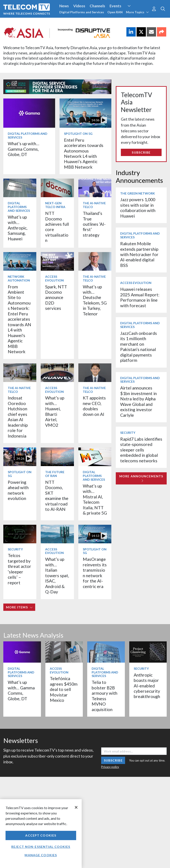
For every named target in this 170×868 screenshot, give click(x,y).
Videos (79, 6)
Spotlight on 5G (78, 134)
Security (15, 549)
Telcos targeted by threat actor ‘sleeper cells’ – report (19, 569)
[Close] (76, 807)
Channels (97, 6)
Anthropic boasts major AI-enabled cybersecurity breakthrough (147, 686)
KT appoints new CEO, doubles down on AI (94, 406)
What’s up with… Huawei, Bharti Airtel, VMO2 (55, 411)
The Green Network (138, 193)
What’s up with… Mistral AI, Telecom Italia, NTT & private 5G (95, 499)
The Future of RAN (55, 474)
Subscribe (141, 152)
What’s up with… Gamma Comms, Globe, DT (23, 149)
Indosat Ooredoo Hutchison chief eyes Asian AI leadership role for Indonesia (18, 417)
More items (19, 607)
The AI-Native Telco (94, 205)
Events (115, 6)
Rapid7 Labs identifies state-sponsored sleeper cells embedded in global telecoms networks (141, 450)
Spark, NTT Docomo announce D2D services (56, 298)
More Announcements (141, 478)
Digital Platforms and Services (82, 12)
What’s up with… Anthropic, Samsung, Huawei (18, 228)
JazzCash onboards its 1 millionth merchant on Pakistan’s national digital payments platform (139, 347)
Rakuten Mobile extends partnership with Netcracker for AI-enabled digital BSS (139, 254)
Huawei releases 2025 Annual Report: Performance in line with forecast (140, 297)
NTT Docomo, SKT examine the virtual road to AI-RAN (57, 496)
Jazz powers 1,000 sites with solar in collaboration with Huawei (138, 208)
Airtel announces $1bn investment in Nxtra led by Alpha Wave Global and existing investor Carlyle (138, 401)
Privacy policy (110, 767)
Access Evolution (54, 278)
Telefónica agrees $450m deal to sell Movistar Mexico (64, 689)
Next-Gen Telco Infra (55, 205)
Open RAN (115, 12)
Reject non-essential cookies (41, 847)
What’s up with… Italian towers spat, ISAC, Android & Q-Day (57, 575)
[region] (41, 834)
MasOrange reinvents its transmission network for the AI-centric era (95, 573)
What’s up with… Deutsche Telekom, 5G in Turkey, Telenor (95, 300)
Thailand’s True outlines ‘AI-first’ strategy (94, 224)
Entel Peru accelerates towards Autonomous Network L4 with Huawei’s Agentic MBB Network (84, 153)
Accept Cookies (41, 835)
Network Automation (19, 278)
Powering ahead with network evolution (18, 490)
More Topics (137, 12)
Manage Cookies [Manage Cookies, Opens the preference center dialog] (41, 855)
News (64, 6)
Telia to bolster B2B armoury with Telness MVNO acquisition (104, 696)
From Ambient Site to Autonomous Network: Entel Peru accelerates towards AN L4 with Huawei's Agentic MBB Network (19, 319)
